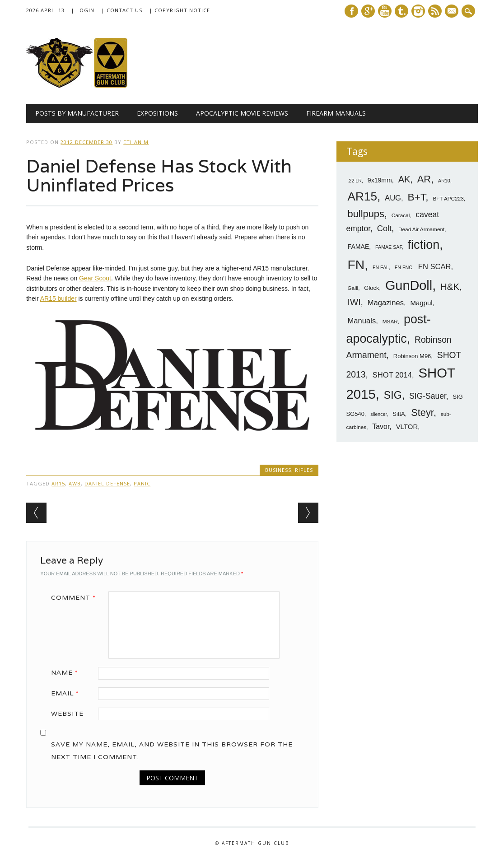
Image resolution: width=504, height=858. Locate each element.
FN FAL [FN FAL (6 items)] (381, 267)
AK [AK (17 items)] (404, 179)
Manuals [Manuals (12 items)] (362, 321)
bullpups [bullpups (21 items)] (366, 214)
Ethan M (136, 142)
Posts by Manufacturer (77, 113)
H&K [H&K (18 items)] (450, 287)
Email (68, 693)
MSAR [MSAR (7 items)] (390, 322)
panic (142, 483)
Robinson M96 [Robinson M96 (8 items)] (412, 356)
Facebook (351, 11)
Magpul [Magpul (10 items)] (421, 303)
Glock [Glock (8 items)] (371, 288)
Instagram (418, 11)
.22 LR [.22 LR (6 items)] (355, 181)
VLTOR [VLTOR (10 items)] (407, 427)
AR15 (58, 483)
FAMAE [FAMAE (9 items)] (359, 247)
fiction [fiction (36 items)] (424, 245)
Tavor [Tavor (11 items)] (381, 427)
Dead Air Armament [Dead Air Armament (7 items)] (421, 229)
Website (67, 713)
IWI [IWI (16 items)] (354, 302)
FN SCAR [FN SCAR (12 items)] (435, 267)
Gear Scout (95, 278)
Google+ (368, 11)
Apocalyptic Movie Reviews (242, 113)
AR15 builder (58, 298)
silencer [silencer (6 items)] (378, 414)
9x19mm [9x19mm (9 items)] (380, 180)
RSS (435, 11)
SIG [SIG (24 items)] (393, 395)
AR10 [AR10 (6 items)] (444, 181)
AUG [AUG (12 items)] (393, 198)
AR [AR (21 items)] (424, 179)
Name (68, 672)
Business (278, 470)
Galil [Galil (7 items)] (353, 288)
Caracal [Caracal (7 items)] (401, 215)
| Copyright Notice (180, 10)
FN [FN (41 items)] (356, 265)
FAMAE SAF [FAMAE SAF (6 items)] (389, 247)
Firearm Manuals (336, 113)
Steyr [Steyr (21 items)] (422, 413)
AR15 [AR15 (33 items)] (362, 196)
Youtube (385, 11)
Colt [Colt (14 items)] (384, 228)
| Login (83, 10)
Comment (77, 597)
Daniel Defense (107, 483)
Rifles (304, 470)
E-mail (453, 12)
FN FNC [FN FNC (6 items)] (404, 267)
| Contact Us (122, 10)
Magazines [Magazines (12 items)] (386, 303)
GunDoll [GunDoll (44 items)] (409, 285)
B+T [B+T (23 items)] (417, 197)
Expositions (157, 113)
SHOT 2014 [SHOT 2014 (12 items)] (392, 375)
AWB (75, 483)
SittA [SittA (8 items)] (399, 414)
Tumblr (401, 11)
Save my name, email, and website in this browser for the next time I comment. (172, 751)
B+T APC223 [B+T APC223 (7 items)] (448, 199)
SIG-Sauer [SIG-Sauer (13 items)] (428, 396)
